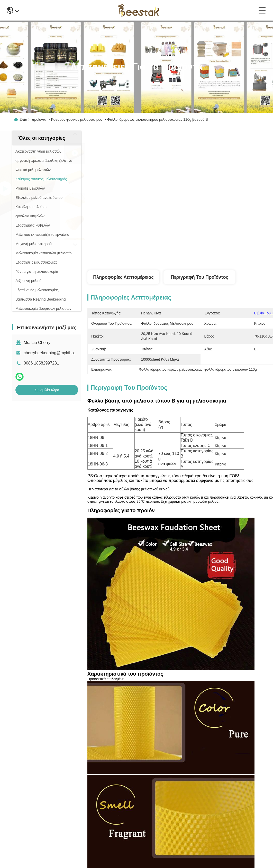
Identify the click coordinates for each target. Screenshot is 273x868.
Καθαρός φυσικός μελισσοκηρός (77, 119)
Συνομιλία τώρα (47, 390)
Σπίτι (23, 119)
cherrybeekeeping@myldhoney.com (56, 353)
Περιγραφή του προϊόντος (199, 277)
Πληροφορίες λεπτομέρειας (123, 277)
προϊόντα (39, 119)
